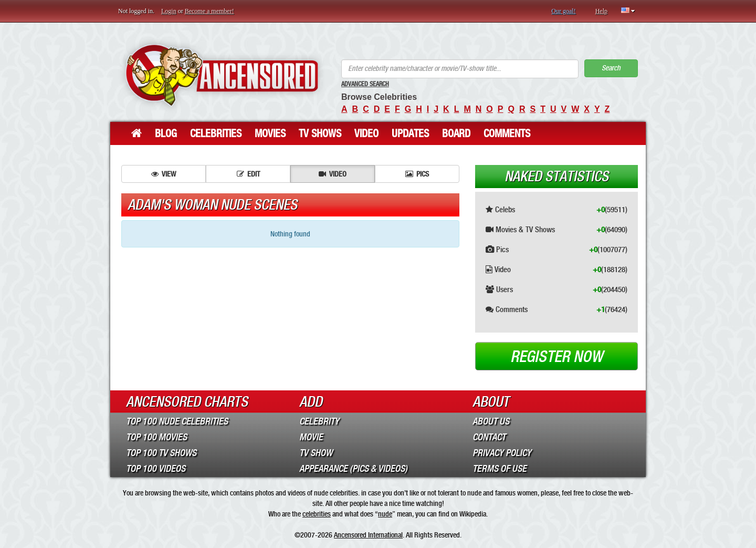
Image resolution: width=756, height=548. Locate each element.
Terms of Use (500, 469)
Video (366, 133)
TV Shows (320, 133)
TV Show (316, 453)
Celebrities (216, 133)
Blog (166, 133)
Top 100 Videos (156, 469)
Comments (507, 133)
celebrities (317, 514)
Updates (410, 133)
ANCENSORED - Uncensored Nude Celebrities (222, 75)
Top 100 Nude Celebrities (177, 421)
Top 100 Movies (156, 437)
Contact (489, 437)
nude (385, 514)
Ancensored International (368, 535)
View (164, 174)
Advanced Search (365, 84)
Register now (556, 357)
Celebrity (319, 421)
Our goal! (563, 11)
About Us (491, 421)
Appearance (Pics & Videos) (353, 469)
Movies (270, 133)
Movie (311, 437)
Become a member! (209, 11)
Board (456, 133)
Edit (248, 174)
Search (611, 68)
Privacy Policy (502, 453)
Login (169, 11)
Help (601, 11)
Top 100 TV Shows (161, 453)
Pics (417, 174)
